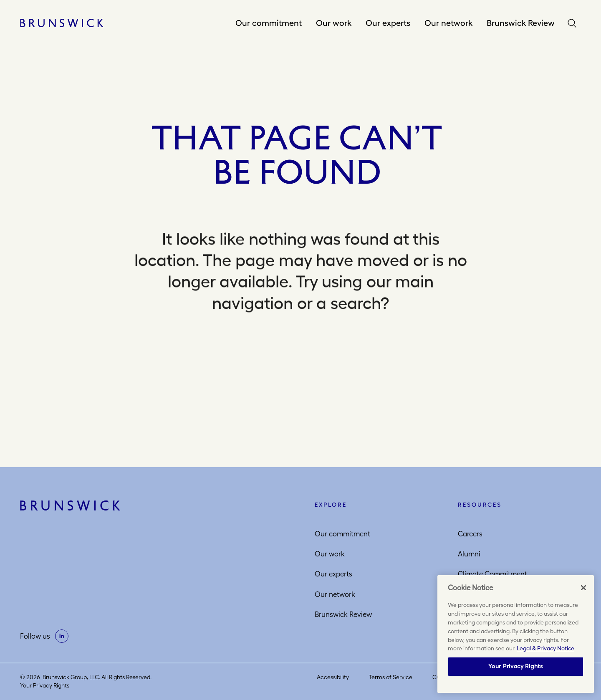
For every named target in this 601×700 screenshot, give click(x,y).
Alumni (469, 554)
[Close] (583, 588)
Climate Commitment (492, 574)
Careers (470, 534)
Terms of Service (391, 677)
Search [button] (574, 23)
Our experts (388, 23)
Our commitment (269, 23)
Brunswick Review (521, 23)
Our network (448, 23)
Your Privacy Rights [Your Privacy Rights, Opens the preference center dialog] (515, 666)
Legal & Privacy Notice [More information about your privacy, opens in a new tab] (545, 648)
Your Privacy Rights (45, 685)
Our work (334, 23)
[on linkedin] (62, 636)
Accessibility (333, 677)
